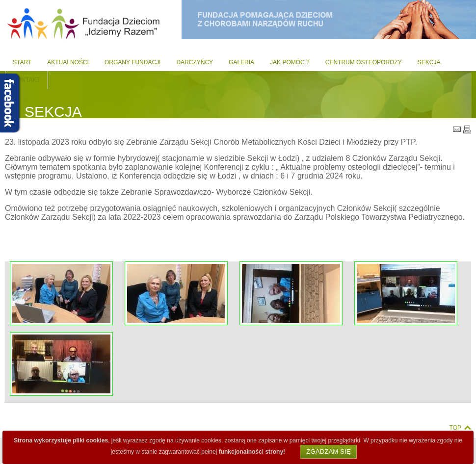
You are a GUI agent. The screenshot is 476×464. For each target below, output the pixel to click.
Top (455, 428)
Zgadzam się (328, 451)
